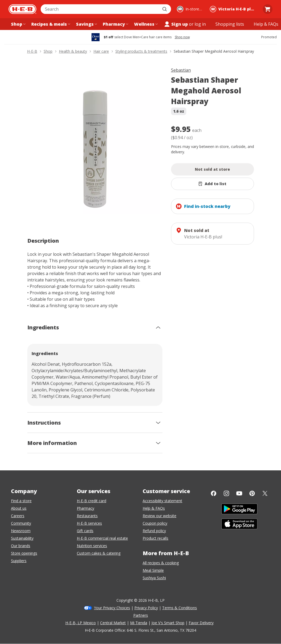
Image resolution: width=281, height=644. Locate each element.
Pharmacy (86, 508)
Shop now (182, 37)
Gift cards (85, 531)
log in (200, 24)
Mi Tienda (139, 623)
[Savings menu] (86, 24)
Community (21, 523)
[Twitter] (265, 493)
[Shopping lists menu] (230, 24)
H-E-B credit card (92, 501)
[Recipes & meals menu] (50, 24)
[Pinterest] (252, 493)
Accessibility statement (162, 501)
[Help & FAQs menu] (266, 24)
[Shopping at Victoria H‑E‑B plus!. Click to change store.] (233, 9)
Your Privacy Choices (112, 608)
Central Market (113, 623)
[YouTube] (239, 493)
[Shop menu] (18, 24)
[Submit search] (165, 9)
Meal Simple (153, 570)
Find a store (21, 501)
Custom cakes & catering (99, 553)
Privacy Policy (146, 608)
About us (19, 508)
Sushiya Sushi (154, 578)
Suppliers (19, 561)
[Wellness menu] (145, 24)
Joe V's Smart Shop (168, 623)
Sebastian (181, 70)
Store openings (24, 553)
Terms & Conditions (180, 608)
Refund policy (154, 531)
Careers (18, 516)
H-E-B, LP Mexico (81, 623)
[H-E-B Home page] (22, 9)
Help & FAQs (154, 508)
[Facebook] (214, 493)
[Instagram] (226, 493)
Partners (141, 615)
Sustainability (22, 538)
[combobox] (100, 9)
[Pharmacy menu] (115, 24)
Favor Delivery (201, 623)
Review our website (160, 516)
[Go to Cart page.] (268, 9)
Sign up (176, 24)
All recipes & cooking (161, 563)
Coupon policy (155, 523)
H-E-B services (89, 523)
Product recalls (155, 538)
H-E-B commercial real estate (102, 538)
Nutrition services (92, 546)
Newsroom (21, 531)
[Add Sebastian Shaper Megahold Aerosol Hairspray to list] (212, 184)
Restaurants (87, 516)
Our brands (21, 546)
